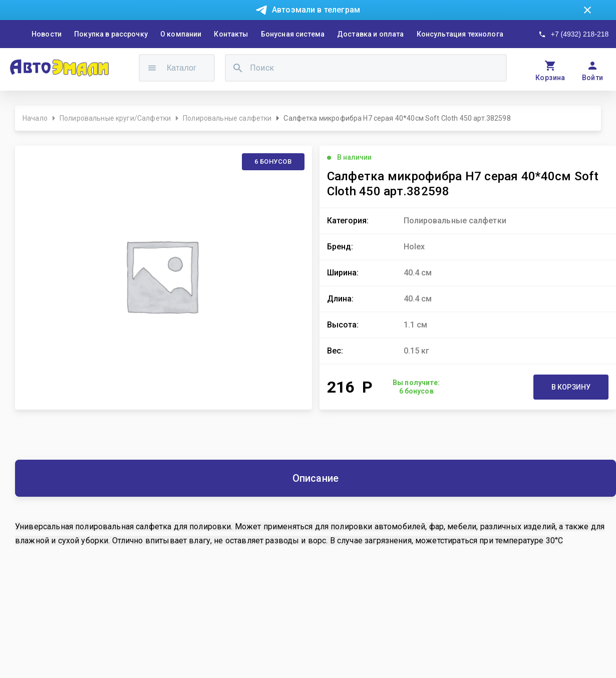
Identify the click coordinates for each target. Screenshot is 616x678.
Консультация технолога (460, 34)
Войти (593, 78)
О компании (181, 34)
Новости (47, 34)
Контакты (231, 34)
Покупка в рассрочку (111, 34)
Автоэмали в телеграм (316, 10)
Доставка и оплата (371, 34)
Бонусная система (293, 34)
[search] (238, 68)
